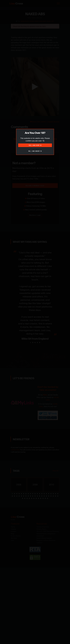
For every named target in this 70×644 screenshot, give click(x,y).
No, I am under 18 (35, 151)
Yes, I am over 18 (35, 145)
